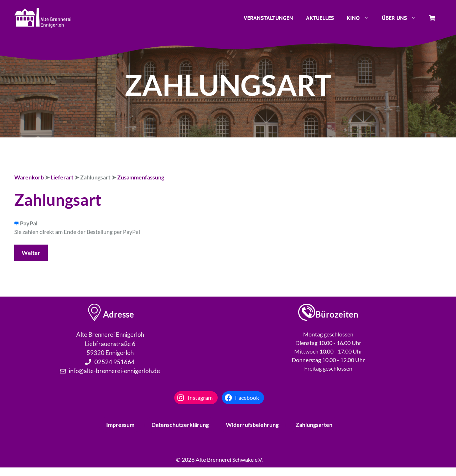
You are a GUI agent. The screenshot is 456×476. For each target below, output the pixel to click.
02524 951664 (115, 362)
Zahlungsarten (314, 425)
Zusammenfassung (141, 177)
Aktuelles (320, 18)
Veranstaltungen (268, 18)
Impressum (120, 425)
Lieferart (62, 177)
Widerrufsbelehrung (252, 425)
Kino (361, 18)
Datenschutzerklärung (180, 425)
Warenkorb (29, 177)
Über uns (402, 18)
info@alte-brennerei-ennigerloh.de (114, 371)
